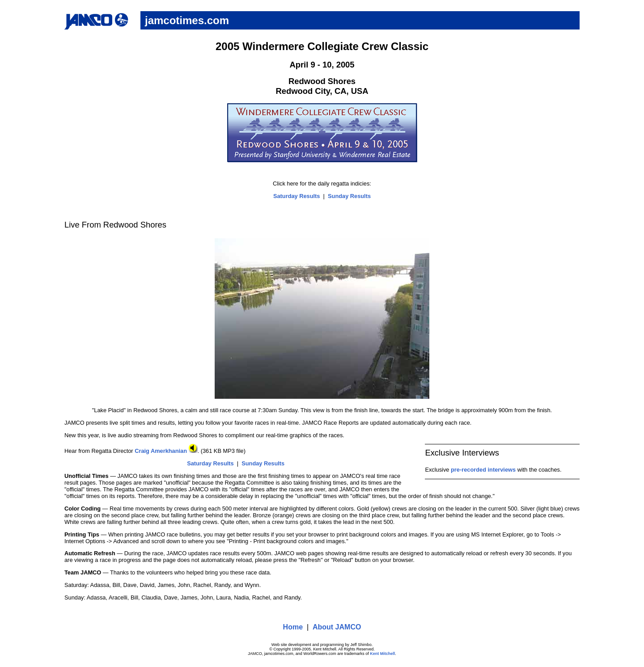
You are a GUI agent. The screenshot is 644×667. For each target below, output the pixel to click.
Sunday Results (349, 196)
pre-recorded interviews (483, 470)
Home (293, 627)
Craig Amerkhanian (166, 451)
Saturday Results (297, 196)
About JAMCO (337, 627)
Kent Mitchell (382, 654)
